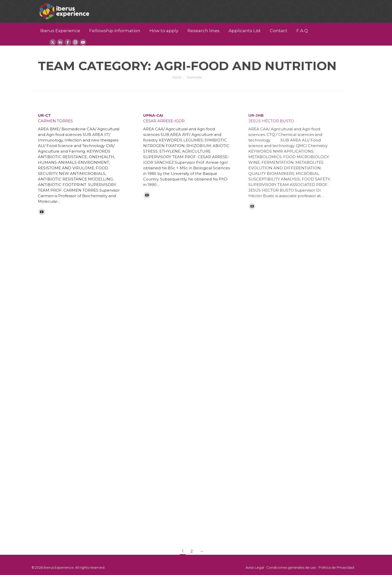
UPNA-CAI (153, 115)
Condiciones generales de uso (291, 567)
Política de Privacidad (336, 567)
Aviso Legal (255, 567)
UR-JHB (256, 115)
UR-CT (44, 115)
